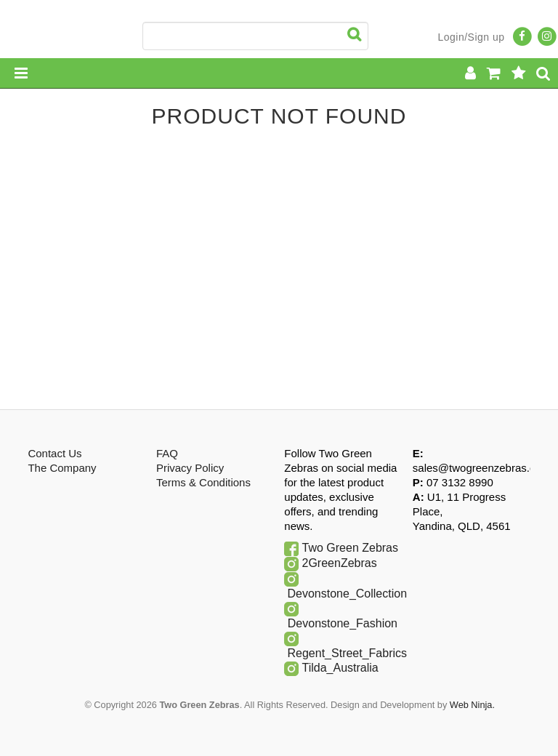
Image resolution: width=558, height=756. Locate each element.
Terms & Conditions (203, 482)
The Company (62, 468)
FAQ (167, 453)
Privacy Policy (190, 468)
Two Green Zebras (351, 548)
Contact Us (54, 453)
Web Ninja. (472, 705)
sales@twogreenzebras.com (481, 468)
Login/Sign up (471, 37)
